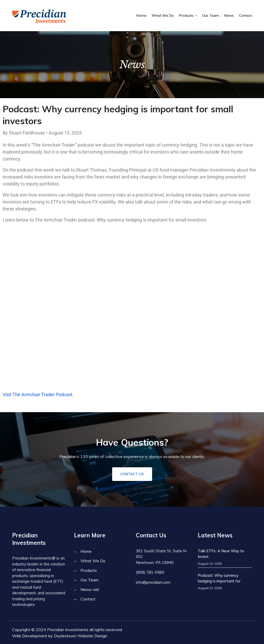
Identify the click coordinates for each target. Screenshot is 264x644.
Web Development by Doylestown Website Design (60, 636)
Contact (245, 15)
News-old (90, 589)
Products (186, 15)
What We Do (163, 15)
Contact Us (132, 474)
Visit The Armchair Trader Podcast (38, 395)
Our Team (211, 15)
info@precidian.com (153, 582)
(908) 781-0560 (150, 572)
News (229, 15)
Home (141, 15)
